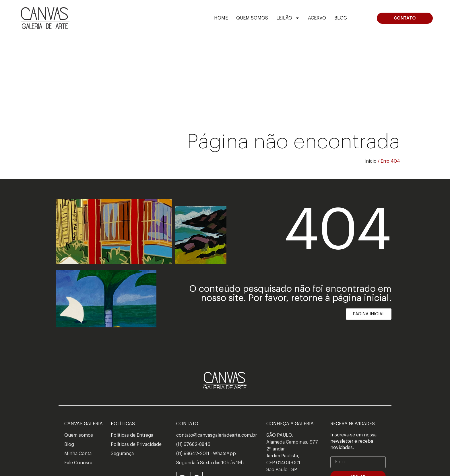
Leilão (288, 18)
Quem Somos (252, 18)
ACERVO (317, 18)
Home (221, 18)
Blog (341, 18)
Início (371, 161)
